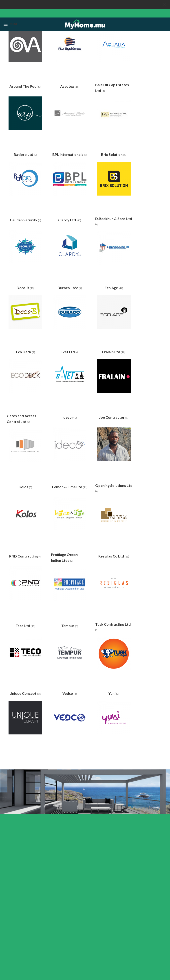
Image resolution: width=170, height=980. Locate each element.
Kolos (24, 487)
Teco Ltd (23, 626)
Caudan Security (24, 220)
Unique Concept (23, 693)
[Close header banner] (164, 4)
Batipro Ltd (24, 154)
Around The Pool (24, 86)
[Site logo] (85, 24)
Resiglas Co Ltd (111, 556)
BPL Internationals (68, 154)
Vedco (68, 693)
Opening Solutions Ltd (114, 485)
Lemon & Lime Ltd (67, 487)
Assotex (67, 86)
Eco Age (112, 288)
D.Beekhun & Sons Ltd (114, 219)
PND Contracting (24, 556)
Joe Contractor (112, 417)
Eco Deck (24, 352)
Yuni (112, 693)
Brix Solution (112, 154)
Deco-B (23, 288)
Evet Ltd (68, 352)
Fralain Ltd (111, 352)
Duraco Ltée (68, 288)
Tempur (68, 626)
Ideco (67, 417)
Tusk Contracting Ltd (113, 624)
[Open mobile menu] (11, 24)
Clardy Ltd (67, 220)
